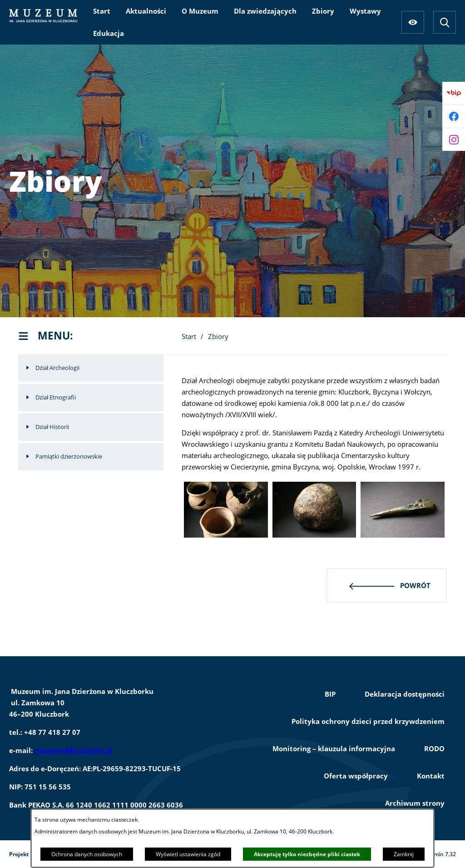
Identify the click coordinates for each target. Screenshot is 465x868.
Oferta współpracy (356, 776)
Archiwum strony (415, 803)
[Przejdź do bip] (454, 93)
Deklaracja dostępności (405, 694)
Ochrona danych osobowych (87, 854)
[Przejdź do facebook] (454, 116)
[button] (226, 535)
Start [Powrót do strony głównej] (189, 336)
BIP (330, 694)
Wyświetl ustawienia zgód (188, 854)
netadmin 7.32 (437, 854)
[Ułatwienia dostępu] (413, 22)
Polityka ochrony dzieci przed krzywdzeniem (368, 721)
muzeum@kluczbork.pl (74, 750)
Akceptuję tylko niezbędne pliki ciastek (307, 854)
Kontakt (431, 776)
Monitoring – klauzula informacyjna (334, 748)
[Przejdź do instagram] (454, 140)
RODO (434, 748)
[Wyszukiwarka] (445, 22)
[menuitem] (102, 11)
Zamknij (404, 854)
